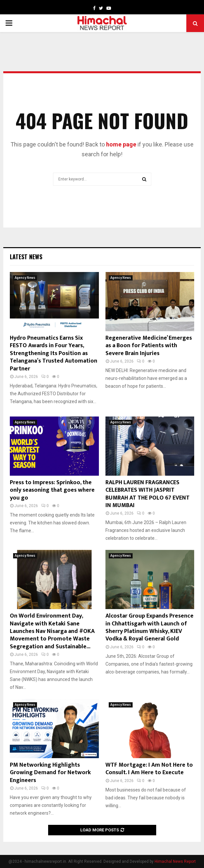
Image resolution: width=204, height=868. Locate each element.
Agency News (25, 278)
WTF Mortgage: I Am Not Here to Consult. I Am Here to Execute (149, 769)
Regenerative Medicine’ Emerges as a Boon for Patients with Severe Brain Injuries (149, 346)
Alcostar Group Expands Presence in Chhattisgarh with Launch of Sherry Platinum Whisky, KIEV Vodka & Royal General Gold (149, 627)
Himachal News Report (175, 861)
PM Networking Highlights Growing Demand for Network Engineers (50, 773)
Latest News (26, 257)
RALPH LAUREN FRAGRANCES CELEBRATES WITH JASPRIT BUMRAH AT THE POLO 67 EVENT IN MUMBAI (148, 494)
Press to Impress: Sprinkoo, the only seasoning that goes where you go (52, 490)
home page (121, 144)
